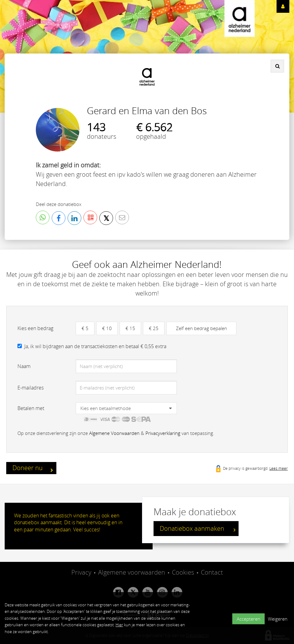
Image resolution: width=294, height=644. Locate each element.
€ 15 (130, 328)
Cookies (183, 572)
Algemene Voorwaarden (114, 433)
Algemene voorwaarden (132, 572)
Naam (24, 366)
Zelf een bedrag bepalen (202, 328)
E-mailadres (31, 388)
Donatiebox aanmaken (198, 529)
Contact (212, 572)
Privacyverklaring (163, 433)
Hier (119, 625)
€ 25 (154, 328)
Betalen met (31, 408)
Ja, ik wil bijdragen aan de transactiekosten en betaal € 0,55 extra (95, 346)
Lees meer (279, 468)
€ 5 (85, 328)
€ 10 (107, 328)
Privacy (81, 572)
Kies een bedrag (35, 328)
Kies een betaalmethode (106, 408)
